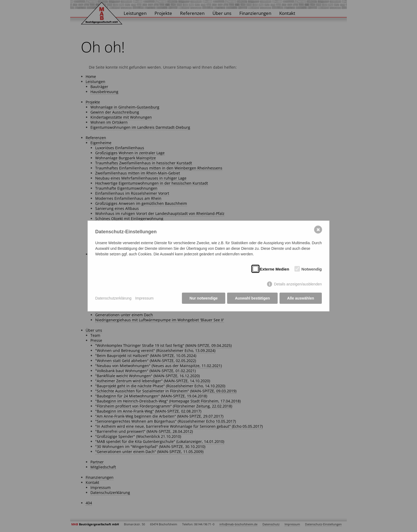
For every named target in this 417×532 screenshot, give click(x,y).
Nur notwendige (204, 298)
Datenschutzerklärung (113, 298)
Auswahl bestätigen (252, 298)
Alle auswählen (301, 298)
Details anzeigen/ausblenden (298, 284)
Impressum (144, 298)
